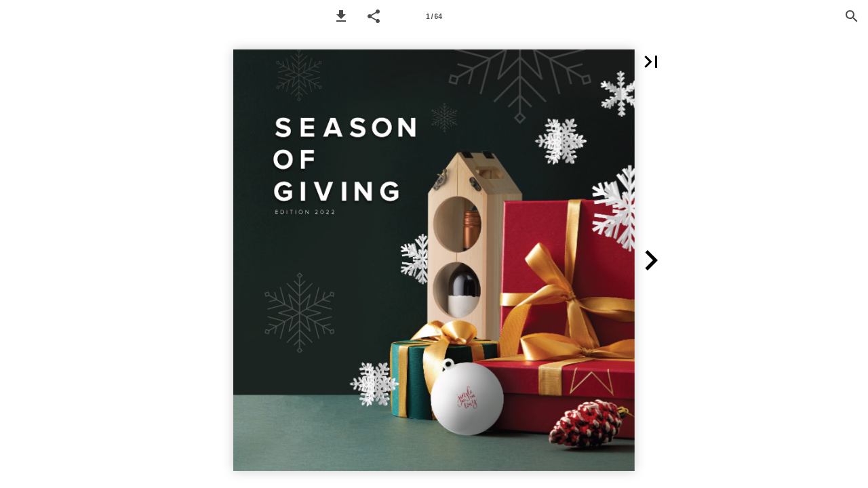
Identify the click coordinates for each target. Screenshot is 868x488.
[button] (341, 16)
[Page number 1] (434, 16)
